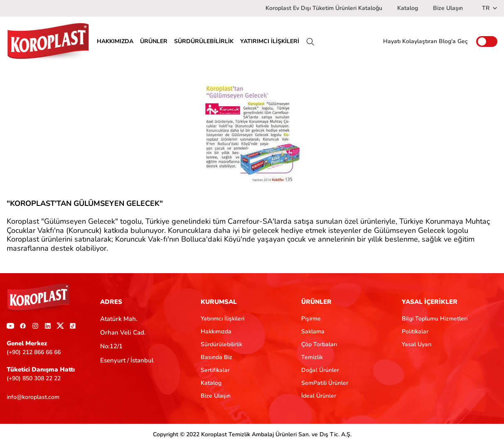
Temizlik (312, 357)
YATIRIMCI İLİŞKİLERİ (270, 41)
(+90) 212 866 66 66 (34, 352)
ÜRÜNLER (154, 41)
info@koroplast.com (33, 397)
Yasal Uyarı (417, 344)
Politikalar (415, 331)
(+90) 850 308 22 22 (34, 378)
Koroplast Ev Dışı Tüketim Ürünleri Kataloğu (324, 8)
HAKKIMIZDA (115, 41)
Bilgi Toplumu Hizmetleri (435, 319)
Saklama (313, 331)
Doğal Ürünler (320, 370)
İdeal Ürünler (319, 396)
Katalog (408, 8)
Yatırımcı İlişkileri (222, 319)
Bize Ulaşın (448, 8)
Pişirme (311, 319)
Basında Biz (216, 357)
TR (490, 8)
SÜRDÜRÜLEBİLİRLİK (204, 41)
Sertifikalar (215, 370)
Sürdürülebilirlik (221, 344)
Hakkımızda (216, 331)
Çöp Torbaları (319, 344)
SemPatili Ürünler (325, 383)
